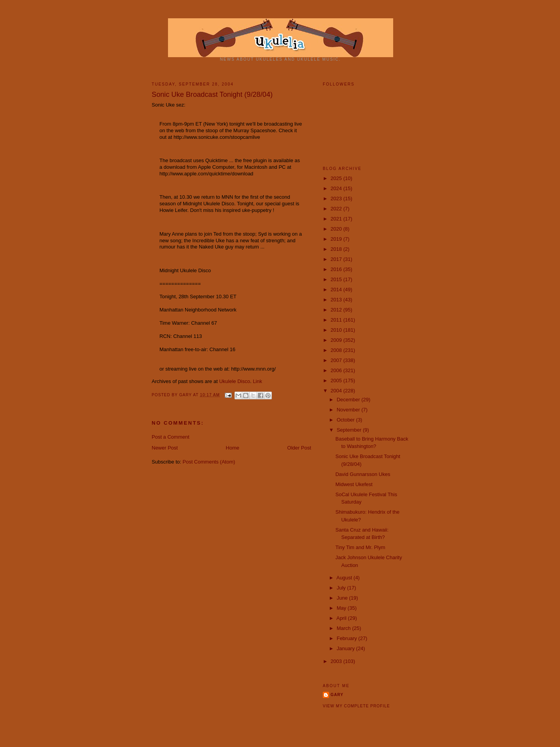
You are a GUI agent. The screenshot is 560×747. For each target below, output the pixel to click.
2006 (337, 370)
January (346, 648)
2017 (337, 259)
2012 (337, 310)
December (349, 400)
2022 (337, 209)
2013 (337, 300)
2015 (337, 279)
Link (257, 381)
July (342, 588)
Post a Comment (171, 437)
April (342, 618)
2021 (337, 219)
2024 (337, 188)
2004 (337, 391)
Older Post (299, 448)
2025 (337, 178)
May (342, 608)
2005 (337, 380)
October (346, 420)
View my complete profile (356, 706)
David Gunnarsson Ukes (363, 474)
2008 (337, 350)
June (343, 598)
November (349, 410)
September (350, 430)
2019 (337, 239)
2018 (337, 249)
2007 (337, 360)
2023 (337, 199)
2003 (337, 661)
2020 (337, 229)
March (345, 628)
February (348, 638)
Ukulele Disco (234, 381)
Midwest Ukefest (354, 484)
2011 (337, 320)
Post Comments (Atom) (209, 462)
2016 (337, 269)
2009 (337, 340)
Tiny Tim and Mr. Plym (360, 547)
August (345, 578)
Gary (186, 395)
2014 (337, 290)
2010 (337, 330)
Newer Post (165, 448)
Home (233, 448)
